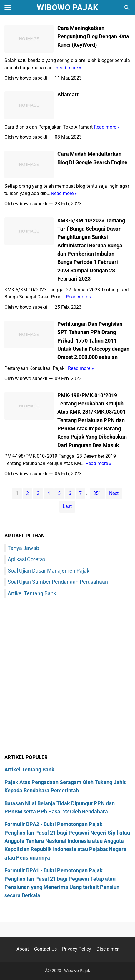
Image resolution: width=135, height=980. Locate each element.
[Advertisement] (67, 677)
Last (67, 506)
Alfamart (68, 94)
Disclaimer (107, 949)
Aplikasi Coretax (27, 559)
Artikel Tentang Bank (32, 593)
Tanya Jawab (23, 548)
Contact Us (45, 949)
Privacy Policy (77, 949)
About (23, 949)
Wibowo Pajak (67, 7)
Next (114, 493)
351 (97, 493)
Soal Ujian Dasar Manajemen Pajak (49, 571)
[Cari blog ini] (127, 8)
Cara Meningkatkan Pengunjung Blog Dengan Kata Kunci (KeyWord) (93, 36)
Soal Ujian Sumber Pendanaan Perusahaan (58, 582)
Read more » (69, 68)
